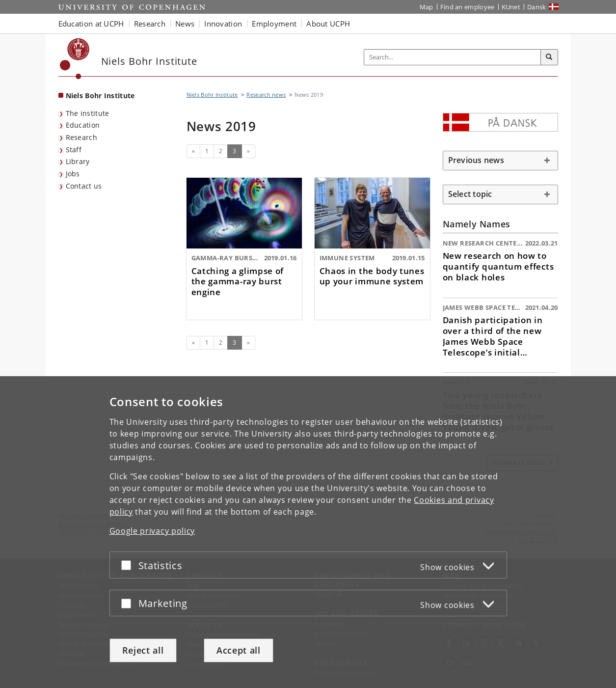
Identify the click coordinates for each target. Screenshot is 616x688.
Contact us (84, 186)
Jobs (73, 174)
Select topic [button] (470, 194)
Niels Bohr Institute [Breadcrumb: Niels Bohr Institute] (212, 95)
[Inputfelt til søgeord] (453, 57)
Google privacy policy (152, 531)
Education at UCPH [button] (91, 24)
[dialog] (308, 532)
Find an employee (468, 7)
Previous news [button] (476, 160)
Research (81, 137)
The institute (88, 113)
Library (78, 161)
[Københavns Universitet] (75, 59)
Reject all (143, 650)
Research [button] (150, 24)
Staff (74, 150)
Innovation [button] (223, 24)
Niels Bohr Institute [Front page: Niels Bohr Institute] (100, 96)
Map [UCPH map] (427, 7)
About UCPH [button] (328, 24)
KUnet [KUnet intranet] (511, 7)
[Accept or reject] (129, 565)
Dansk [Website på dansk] (537, 7)
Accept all (239, 650)
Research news (266, 95)
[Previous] (193, 151)
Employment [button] (274, 24)
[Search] (549, 57)
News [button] (185, 24)
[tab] (500, 161)
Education (83, 125)
